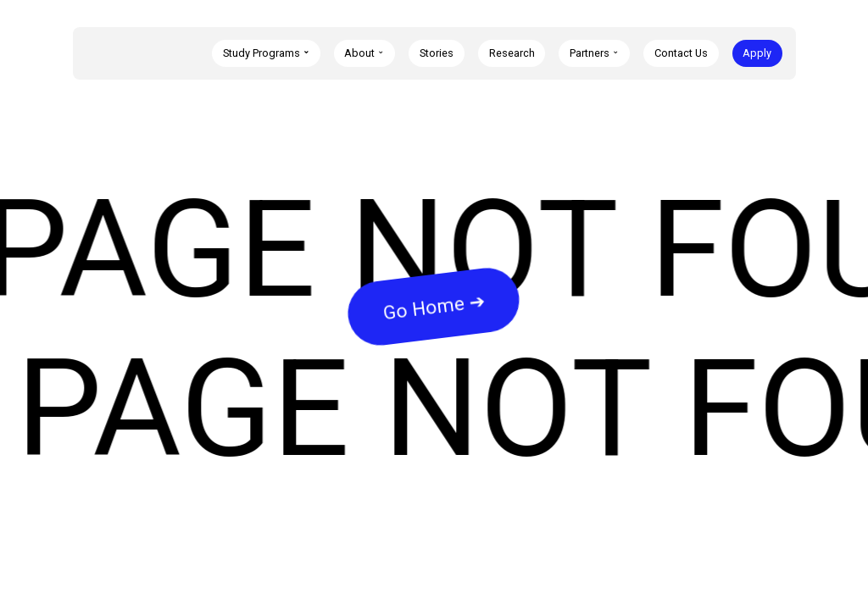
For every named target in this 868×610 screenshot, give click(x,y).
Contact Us (681, 53)
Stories (437, 53)
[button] (266, 53)
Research (512, 53)
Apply (757, 53)
